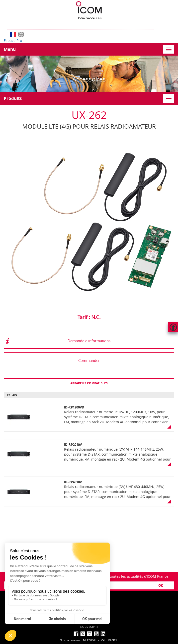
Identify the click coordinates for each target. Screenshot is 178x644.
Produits (13, 98)
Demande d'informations (89, 341)
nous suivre (89, 627)
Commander (89, 360)
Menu (10, 49)
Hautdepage (173, 327)
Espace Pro (13, 40)
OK (161, 585)
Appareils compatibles (89, 383)
